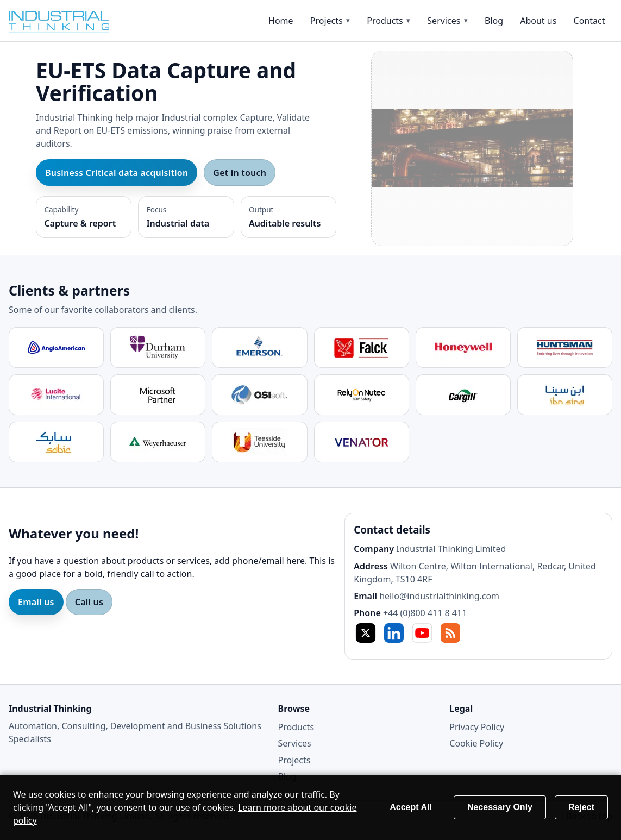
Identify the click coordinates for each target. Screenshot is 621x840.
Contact (589, 21)
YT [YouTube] (422, 633)
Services (444, 21)
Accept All (411, 807)
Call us (89, 602)
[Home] (68, 20)
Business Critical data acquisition (117, 173)
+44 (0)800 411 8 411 (425, 613)
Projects (327, 21)
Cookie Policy (476, 743)
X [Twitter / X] (366, 633)
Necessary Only (500, 807)
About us (538, 21)
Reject (581, 807)
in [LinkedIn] (394, 633)
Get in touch (240, 173)
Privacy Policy (477, 727)
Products (385, 21)
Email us (36, 602)
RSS (450, 633)
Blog (494, 21)
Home (281, 21)
